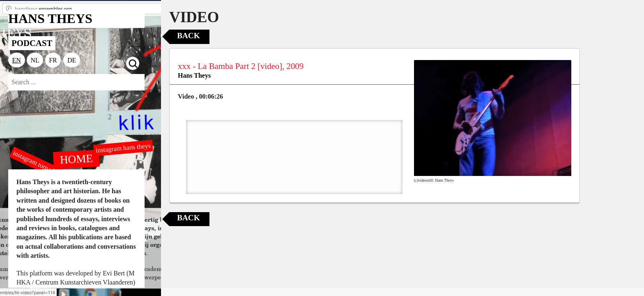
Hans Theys (194, 75)
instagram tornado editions (45, 167)
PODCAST (32, 43)
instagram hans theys (123, 148)
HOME (76, 159)
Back (188, 36)
